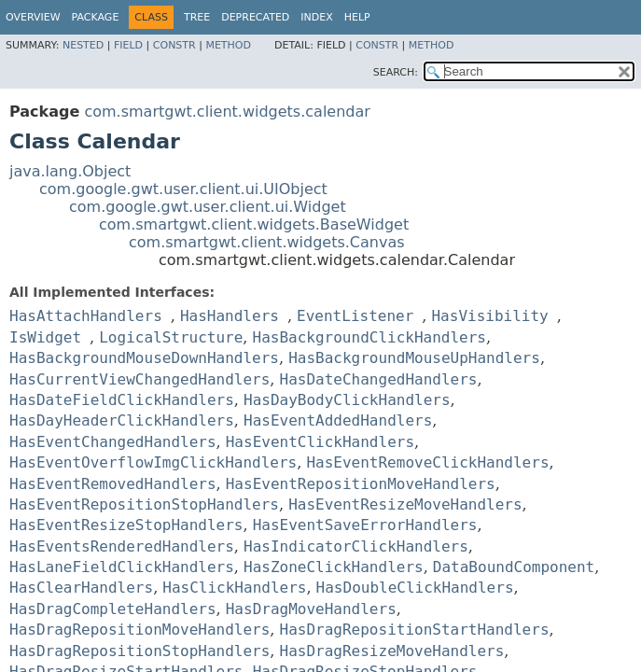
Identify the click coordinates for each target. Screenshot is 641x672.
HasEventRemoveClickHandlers (427, 462)
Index (316, 17)
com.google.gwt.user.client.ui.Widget (208, 207)
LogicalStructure (171, 337)
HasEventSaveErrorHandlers (365, 525)
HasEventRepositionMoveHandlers (361, 484)
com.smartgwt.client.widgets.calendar (227, 112)
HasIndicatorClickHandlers (356, 546)
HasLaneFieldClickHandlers (122, 567)
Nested (83, 45)
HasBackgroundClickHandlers (369, 337)
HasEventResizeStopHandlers (126, 525)
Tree (197, 17)
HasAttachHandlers (86, 316)
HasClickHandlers (234, 588)
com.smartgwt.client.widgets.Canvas (267, 242)
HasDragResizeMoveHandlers (392, 651)
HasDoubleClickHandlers (415, 588)
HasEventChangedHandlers (113, 442)
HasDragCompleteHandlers (113, 609)
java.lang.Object (70, 171)
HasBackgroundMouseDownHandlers (144, 358)
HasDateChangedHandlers (379, 379)
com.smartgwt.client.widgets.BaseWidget (254, 224)
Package (96, 17)
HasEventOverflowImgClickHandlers (153, 462)
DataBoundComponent (514, 567)
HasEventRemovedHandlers (113, 484)
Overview (33, 17)
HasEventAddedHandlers (338, 420)
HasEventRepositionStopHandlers (144, 504)
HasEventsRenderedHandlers (122, 546)
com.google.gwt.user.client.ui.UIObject (183, 189)
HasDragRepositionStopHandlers (139, 651)
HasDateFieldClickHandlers (122, 400)
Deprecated (255, 17)
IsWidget (45, 337)
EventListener (355, 316)
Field (128, 45)
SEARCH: (396, 72)
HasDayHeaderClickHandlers (122, 420)
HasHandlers (230, 316)
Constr (174, 45)
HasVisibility (489, 316)
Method (228, 45)
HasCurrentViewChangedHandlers (139, 379)
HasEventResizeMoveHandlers (405, 504)
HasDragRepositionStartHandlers (415, 630)
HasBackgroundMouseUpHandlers (414, 358)
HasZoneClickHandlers (334, 567)
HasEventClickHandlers (320, 442)
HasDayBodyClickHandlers (347, 400)
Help (357, 17)
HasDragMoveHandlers (311, 609)
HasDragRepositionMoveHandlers (139, 630)
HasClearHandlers (81, 588)
